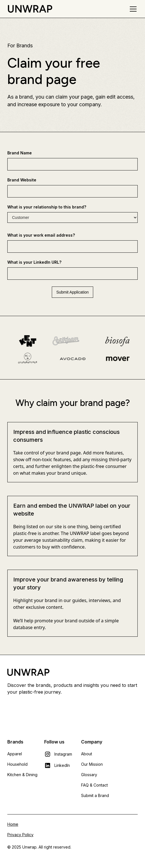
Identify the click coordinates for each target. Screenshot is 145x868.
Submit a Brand (95, 795)
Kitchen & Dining (22, 775)
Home (13, 824)
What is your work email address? (41, 235)
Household (17, 764)
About (87, 754)
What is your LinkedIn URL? (34, 262)
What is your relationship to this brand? (47, 207)
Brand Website (22, 180)
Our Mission (92, 764)
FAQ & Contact (94, 785)
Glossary (89, 775)
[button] (132, 9)
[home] (30, 9)
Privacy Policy (20, 835)
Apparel (15, 754)
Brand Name (20, 153)
